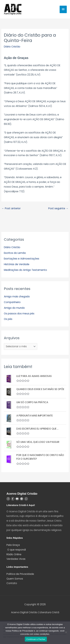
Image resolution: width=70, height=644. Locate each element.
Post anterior (11, 208)
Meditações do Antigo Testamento (25, 270)
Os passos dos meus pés (19, 313)
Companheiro (12, 302)
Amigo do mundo (14, 308)
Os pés (8, 319)
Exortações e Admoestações (22, 259)
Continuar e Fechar (36, 639)
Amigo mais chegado (17, 296)
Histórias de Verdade (17, 264)
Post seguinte (58, 208)
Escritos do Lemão (15, 253)
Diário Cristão (12, 47)
